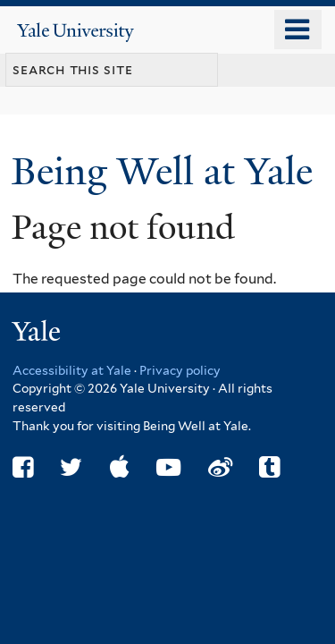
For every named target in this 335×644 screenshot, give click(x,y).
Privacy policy (180, 370)
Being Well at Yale (167, 171)
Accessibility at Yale (72, 370)
